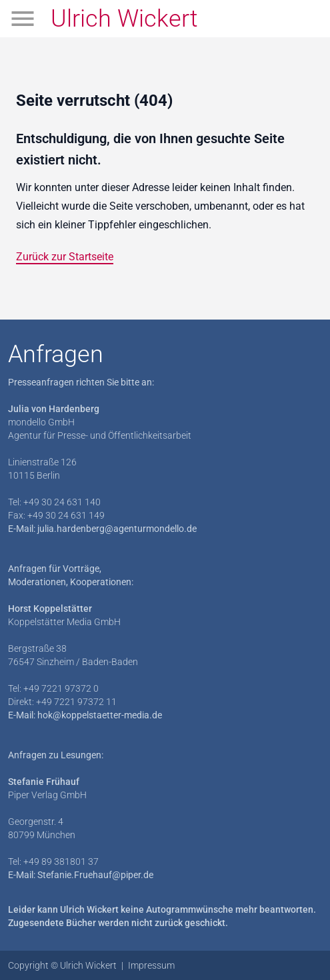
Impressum (151, 965)
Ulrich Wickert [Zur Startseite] (124, 19)
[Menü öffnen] (23, 19)
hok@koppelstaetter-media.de (100, 715)
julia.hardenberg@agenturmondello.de (117, 529)
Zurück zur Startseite (65, 257)
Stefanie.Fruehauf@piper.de (95, 875)
